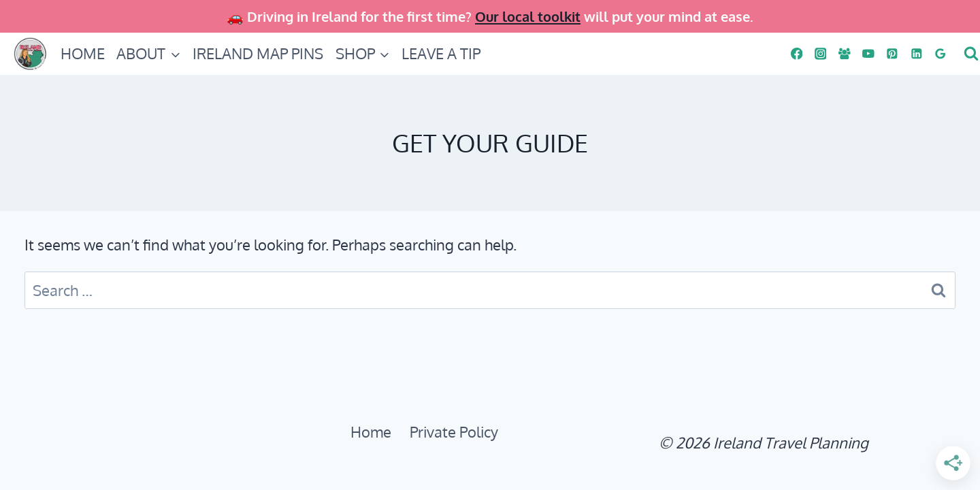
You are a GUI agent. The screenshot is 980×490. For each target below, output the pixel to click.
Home (371, 431)
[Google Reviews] (940, 53)
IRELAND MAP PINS (258, 53)
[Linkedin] (916, 53)
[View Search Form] (969, 54)
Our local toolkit (528, 16)
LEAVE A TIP (441, 53)
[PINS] (893, 53)
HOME (83, 53)
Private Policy (454, 431)
